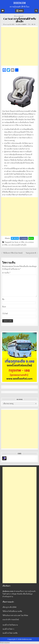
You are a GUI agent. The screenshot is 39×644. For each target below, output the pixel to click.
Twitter (15, 238)
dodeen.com (20, 3)
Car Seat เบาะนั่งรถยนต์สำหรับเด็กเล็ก (20, 20)
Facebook (24, 238)
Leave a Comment (22, 24)
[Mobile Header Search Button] (36, 11)
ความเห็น (6, 273)
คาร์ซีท (22, 242)
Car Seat (15, 242)
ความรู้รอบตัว (20, 16)
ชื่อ (3, 299)
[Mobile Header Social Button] (3, 11)
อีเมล (4, 307)
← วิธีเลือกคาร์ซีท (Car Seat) (12, 253)
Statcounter (5, 643)
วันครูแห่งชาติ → (32, 253)
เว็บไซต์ (5, 314)
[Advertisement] (19, 46)
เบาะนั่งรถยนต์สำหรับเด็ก (17, 245)
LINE (31, 238)
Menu (21, 11)
